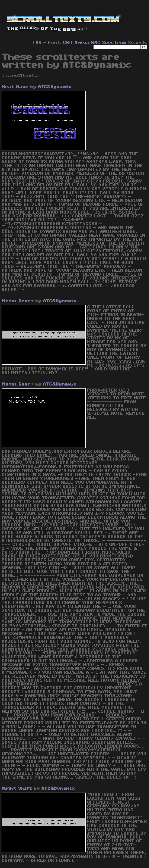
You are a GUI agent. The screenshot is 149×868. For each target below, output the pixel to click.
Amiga (82, 43)
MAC (96, 43)
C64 (68, 43)
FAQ (37, 43)
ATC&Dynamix (55, 87)
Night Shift (17, 788)
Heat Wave (15, 87)
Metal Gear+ (18, 301)
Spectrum (114, 43)
